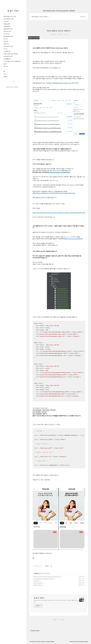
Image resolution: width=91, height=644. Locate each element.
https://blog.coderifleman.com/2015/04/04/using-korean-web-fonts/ (54, 193)
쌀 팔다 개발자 (13, 11)
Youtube (48, 642)
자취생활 (7, 59)
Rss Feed (32, 642)
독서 (6, 66)
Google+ (52, 642)
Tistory (77, 642)
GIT (6, 39)
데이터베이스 (8, 46)
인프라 (6, 34)
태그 (5, 74)
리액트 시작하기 (38, 585)
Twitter (38, 642)
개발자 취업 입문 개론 (11, 54)
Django (7, 24)
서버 (6, 21)
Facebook (43, 642)
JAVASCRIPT (8, 36)
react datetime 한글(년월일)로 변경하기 (44, 579)
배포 (6, 41)
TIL (5, 49)
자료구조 (7, 31)
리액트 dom (37, 581)
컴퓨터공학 (8, 29)
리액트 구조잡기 (38, 583)
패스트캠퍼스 (9, 19)
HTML (6, 44)
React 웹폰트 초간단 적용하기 (40, 17)
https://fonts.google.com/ (63, 83)
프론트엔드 (8, 56)
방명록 (5, 76)
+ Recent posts (35, 631)
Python (7, 26)
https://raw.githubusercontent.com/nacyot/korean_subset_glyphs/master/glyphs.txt (59, 213)
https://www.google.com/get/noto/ (58, 172)
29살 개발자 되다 (10, 16)
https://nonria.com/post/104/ (73, 239)
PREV (54, 619)
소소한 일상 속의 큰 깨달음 (12, 61)
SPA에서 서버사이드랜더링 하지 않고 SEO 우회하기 (47, 577)
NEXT (63, 619)
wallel (86, 642)
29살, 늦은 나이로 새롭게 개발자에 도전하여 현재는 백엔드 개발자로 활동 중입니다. (56, 601)
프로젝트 (7, 51)
